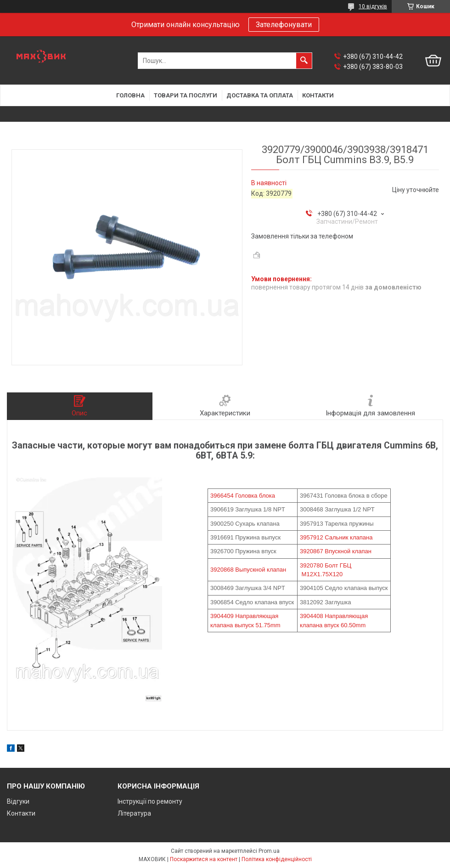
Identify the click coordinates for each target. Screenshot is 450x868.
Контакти (318, 95)
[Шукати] (304, 61)
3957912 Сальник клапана (336, 537)
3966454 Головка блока (243, 496)
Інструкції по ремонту (150, 801)
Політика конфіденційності (277, 859)
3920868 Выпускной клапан (248, 570)
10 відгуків (373, 6)
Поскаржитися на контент (204, 859)
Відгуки (18, 801)
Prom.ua (269, 851)
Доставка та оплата (260, 95)
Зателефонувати (284, 25)
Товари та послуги (186, 95)
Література (134, 813)
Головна (130, 95)
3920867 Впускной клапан (336, 551)
